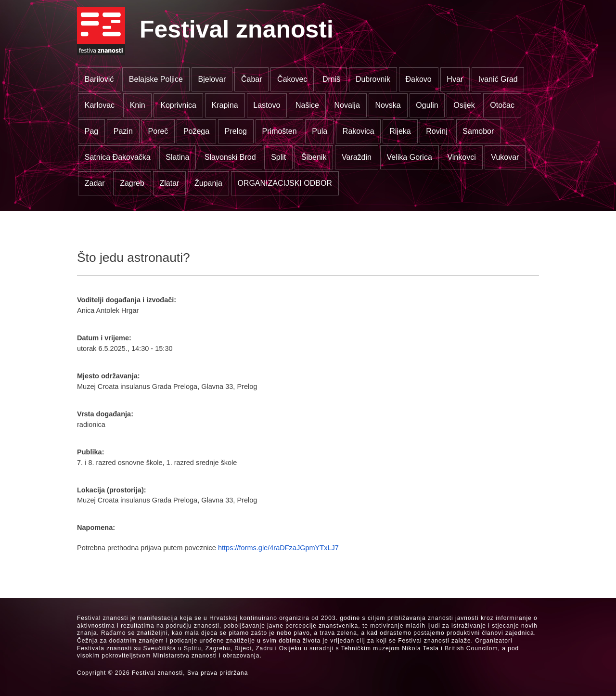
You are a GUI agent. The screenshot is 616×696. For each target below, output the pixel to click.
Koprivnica (178, 105)
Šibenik (314, 157)
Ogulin (427, 105)
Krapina (225, 105)
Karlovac (100, 105)
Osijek (464, 105)
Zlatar (169, 183)
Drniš (331, 79)
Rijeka (400, 131)
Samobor (478, 131)
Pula (320, 131)
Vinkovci (461, 157)
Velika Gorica (410, 157)
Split (278, 157)
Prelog (236, 131)
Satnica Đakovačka (118, 157)
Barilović (99, 79)
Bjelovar (212, 79)
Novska (388, 105)
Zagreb (132, 183)
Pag (91, 131)
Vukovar (505, 157)
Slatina (177, 157)
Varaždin (357, 157)
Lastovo (267, 105)
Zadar (95, 183)
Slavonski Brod (230, 157)
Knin (138, 105)
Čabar (252, 79)
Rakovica (359, 131)
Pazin (123, 131)
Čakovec (292, 79)
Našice (307, 105)
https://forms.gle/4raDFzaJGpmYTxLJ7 (278, 548)
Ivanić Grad (498, 79)
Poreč (158, 131)
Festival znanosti (237, 29)
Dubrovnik (373, 79)
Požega (196, 131)
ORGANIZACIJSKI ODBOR (284, 183)
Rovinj (436, 131)
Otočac (502, 105)
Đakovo (419, 79)
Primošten (280, 131)
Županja (208, 183)
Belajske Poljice (156, 79)
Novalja (347, 105)
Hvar (455, 79)
